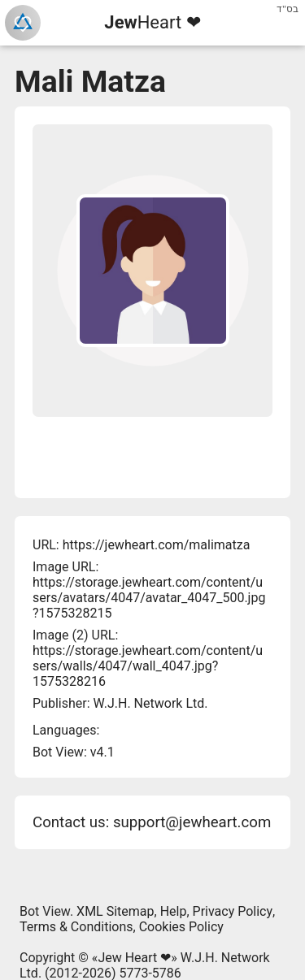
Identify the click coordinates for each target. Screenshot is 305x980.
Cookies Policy (181, 927)
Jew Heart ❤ (134, 958)
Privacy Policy (233, 911)
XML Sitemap (115, 911)
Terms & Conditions (76, 927)
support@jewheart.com (192, 822)
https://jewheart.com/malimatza (157, 545)
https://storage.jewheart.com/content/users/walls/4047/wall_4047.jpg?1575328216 (148, 666)
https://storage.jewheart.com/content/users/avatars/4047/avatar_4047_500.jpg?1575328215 (149, 598)
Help (174, 911)
